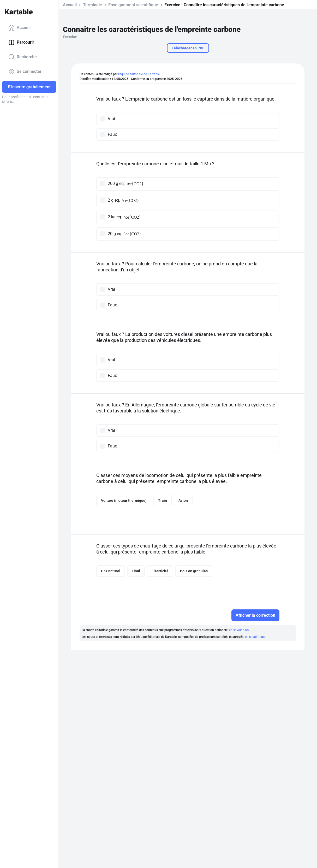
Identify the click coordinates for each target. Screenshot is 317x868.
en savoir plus (239, 630)
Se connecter (25, 72)
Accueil (19, 28)
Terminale (92, 5)
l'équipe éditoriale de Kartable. (139, 74)
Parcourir (21, 42)
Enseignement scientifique (133, 5)
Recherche (23, 57)
